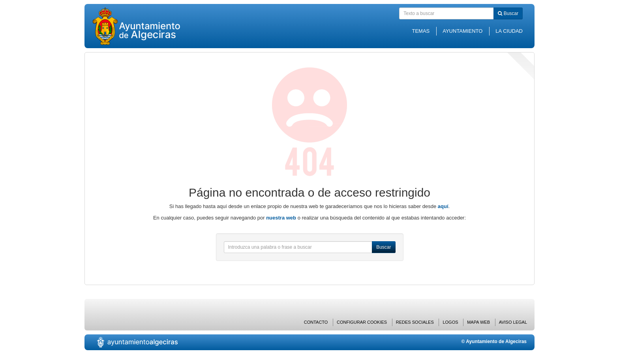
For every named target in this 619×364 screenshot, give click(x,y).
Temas (421, 31)
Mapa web (478, 322)
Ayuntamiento (462, 31)
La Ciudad (509, 31)
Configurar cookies (362, 322)
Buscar (508, 13)
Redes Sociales (415, 322)
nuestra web (281, 218)
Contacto (316, 322)
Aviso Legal (513, 322)
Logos (450, 322)
